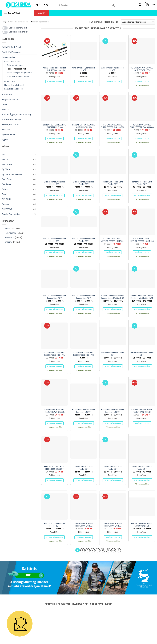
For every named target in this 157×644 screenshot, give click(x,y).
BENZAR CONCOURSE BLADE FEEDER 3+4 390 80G (142, 126)
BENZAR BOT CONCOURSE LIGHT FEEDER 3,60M (84, 126)
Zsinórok (6, 130)
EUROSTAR (7, 209)
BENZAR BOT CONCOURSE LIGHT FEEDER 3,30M (54, 126)
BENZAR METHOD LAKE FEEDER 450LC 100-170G (84, 354)
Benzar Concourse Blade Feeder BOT (55, 183)
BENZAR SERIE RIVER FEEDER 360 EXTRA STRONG (84, 525)
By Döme (6, 169)
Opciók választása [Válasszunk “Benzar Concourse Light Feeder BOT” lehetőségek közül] (113, 195)
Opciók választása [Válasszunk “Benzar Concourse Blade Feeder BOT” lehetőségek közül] (54, 195)
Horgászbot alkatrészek (14, 85)
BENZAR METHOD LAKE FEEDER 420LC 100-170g (54, 354)
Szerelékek (7, 95)
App (38, 5)
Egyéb (5, 139)
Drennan (6, 204)
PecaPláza (10, 237)
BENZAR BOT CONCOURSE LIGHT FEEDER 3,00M (142, 69)
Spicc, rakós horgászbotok (18, 76)
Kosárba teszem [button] (54, 81)
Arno (4, 154)
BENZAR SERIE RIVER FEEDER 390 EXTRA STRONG (113, 525)
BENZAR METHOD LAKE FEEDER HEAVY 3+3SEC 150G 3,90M (55, 411)
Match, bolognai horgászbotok (20, 73)
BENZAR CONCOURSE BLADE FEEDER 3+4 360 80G (113, 126)
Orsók (5, 105)
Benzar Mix (7, 164)
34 (114, 550)
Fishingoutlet (11, 233)
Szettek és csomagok (12, 119)
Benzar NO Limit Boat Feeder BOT (84, 468)
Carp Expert (7, 179)
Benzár (5, 159)
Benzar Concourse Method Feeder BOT (55, 240)
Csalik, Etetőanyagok (11, 52)
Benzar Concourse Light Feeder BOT (113, 183)
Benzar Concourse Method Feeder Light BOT (55, 297)
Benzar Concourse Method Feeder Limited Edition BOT (113, 297)
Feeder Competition (11, 214)
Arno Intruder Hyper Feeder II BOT (84, 69)
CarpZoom (7, 184)
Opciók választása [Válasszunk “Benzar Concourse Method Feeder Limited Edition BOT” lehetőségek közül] (113, 309)
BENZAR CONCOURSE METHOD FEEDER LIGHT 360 (142, 240)
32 (103, 550)
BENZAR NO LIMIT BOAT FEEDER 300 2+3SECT (54, 468)
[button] (149, 5)
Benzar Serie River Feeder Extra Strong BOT (142, 525)
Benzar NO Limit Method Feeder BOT (142, 468)
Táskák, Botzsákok (10, 125)
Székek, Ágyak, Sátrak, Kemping (16, 115)
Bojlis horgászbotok (15, 65)
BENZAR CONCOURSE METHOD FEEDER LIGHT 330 (113, 240)
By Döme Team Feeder (12, 174)
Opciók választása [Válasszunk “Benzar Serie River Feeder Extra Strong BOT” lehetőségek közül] (142, 537)
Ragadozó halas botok (14, 89)
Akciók (42, 13)
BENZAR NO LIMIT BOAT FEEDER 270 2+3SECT (142, 411)
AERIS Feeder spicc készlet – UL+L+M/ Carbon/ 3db (54, 69)
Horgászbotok (7, 22)
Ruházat (6, 110)
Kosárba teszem (84, 81)
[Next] (119, 550)
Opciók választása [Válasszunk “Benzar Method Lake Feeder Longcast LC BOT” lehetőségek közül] (84, 423)
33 (108, 550)
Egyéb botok (10, 81)
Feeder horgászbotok (17, 69)
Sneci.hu (8, 242)
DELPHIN (6, 199)
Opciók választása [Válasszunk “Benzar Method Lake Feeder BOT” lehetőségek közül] (113, 366)
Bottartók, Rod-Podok (12, 47)
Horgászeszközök (10, 100)
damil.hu (8, 228)
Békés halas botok (22, 22)
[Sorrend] (138, 22)
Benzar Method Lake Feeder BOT (113, 354)
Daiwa (5, 189)
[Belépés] (140, 5)
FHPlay (45, 5)
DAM (4, 194)
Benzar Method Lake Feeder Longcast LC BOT (84, 411)
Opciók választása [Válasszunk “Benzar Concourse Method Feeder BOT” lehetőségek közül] (54, 252)
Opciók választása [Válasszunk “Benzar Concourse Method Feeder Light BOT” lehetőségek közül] (54, 309)
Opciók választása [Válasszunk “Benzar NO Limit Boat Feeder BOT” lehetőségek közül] (84, 480)
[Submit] (113, 5)
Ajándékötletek (9, 134)
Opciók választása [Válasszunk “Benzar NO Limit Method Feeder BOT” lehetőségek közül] (142, 480)
